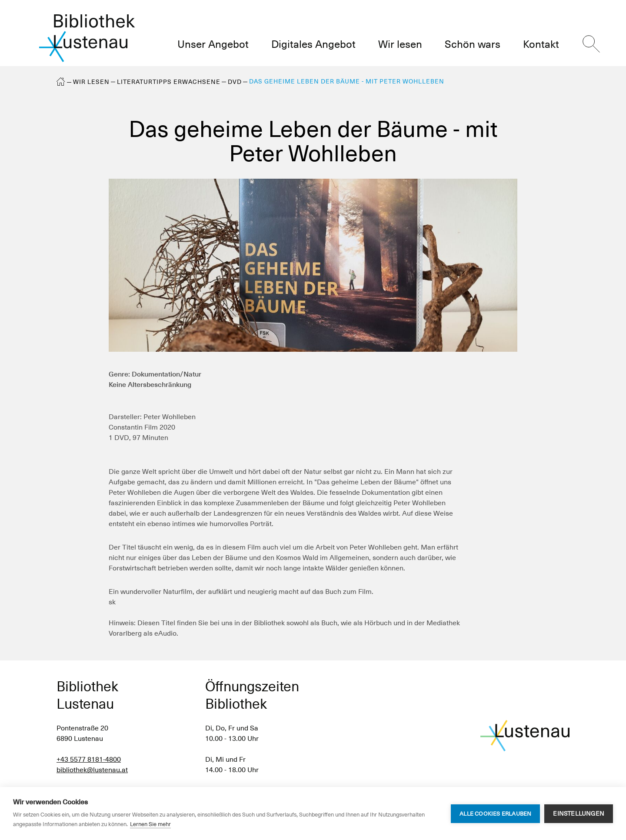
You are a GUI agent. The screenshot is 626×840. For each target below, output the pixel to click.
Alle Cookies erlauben (495, 814)
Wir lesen (91, 82)
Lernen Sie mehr (150, 824)
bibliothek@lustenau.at (92, 770)
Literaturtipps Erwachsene (169, 82)
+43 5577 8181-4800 (89, 759)
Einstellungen (579, 813)
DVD (235, 82)
